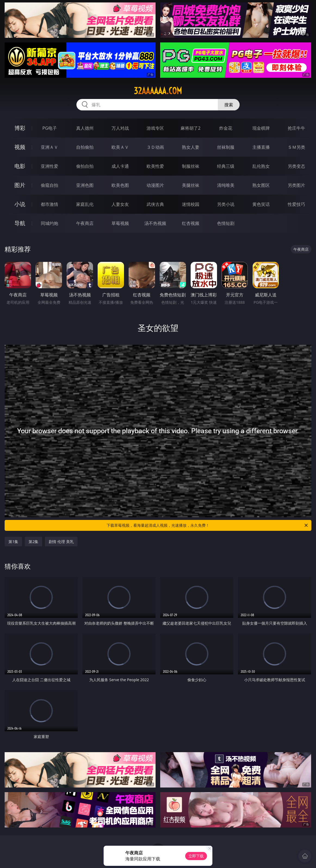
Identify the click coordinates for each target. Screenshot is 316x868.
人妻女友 (120, 204)
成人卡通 (120, 166)
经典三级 (226, 166)
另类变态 (296, 166)
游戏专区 (155, 128)
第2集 (33, 542)
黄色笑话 (261, 204)
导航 (20, 223)
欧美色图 (120, 185)
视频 (20, 147)
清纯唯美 (226, 185)
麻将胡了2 (190, 128)
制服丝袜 (191, 166)
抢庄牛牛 (296, 128)
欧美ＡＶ (120, 147)
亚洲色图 (85, 185)
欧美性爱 (155, 166)
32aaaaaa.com (158, 91)
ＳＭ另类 (296, 147)
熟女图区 (261, 185)
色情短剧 (226, 223)
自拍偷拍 (85, 147)
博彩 (20, 128)
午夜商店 (85, 223)
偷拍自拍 (85, 166)
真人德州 (85, 128)
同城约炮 (49, 223)
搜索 (229, 105)
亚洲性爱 (49, 166)
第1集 (13, 542)
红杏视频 (191, 223)
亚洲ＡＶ (49, 147)
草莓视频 (120, 223)
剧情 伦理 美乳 (61, 542)
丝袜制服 (226, 147)
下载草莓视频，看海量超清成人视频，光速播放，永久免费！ (208, 525)
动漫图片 (155, 185)
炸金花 (226, 128)
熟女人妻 (191, 147)
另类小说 (226, 204)
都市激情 (49, 204)
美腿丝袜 (191, 185)
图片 (20, 185)
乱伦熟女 (261, 166)
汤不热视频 (155, 223)
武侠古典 (155, 204)
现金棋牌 (261, 128)
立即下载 (196, 856)
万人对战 (120, 128)
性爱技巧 (296, 204)
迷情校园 (191, 204)
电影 (20, 166)
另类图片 (296, 185)
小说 (20, 204)
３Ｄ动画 (155, 147)
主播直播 (261, 147)
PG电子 (50, 128)
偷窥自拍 (49, 185)
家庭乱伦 (85, 204)
